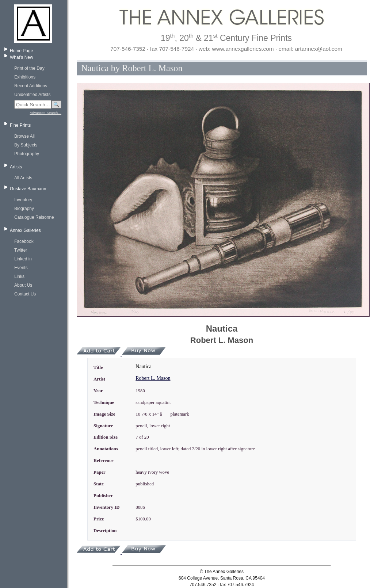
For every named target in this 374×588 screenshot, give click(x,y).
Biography (24, 209)
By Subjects (26, 145)
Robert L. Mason (153, 378)
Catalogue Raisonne (34, 217)
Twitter (21, 250)
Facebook (24, 241)
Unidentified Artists (32, 95)
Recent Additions (31, 86)
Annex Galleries (25, 230)
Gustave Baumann (28, 189)
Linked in (23, 259)
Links (19, 276)
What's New (22, 57)
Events (21, 268)
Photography (27, 154)
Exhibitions (25, 77)
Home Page (21, 51)
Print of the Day (29, 68)
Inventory (23, 200)
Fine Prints (20, 125)
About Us (23, 285)
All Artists (23, 178)
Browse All (24, 136)
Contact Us (25, 294)
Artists (16, 167)
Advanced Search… (46, 113)
